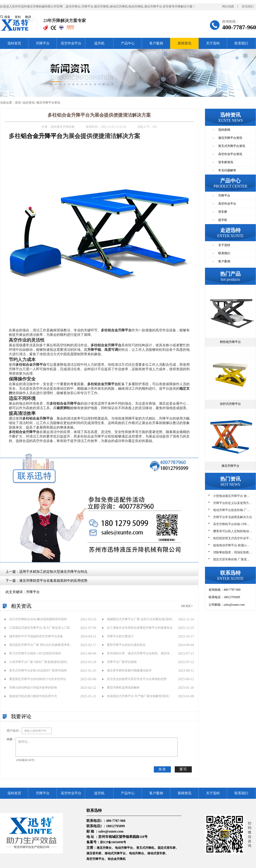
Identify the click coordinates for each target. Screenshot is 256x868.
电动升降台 (137, 853)
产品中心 (128, 43)
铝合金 (30, 136)
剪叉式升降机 (145, 848)
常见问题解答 (227, 170)
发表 (162, 769)
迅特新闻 (224, 130)
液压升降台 (104, 848)
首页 (18, 103)
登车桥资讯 (226, 162)
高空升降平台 (95, 859)
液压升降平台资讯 (48, 103)
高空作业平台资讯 (230, 154)
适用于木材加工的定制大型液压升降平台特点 (53, 572)
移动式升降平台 (115, 853)
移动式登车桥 (156, 853)
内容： (11, 739)
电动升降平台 (124, 848)
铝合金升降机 (117, 859)
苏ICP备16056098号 (113, 842)
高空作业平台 (71, 43)
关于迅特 (213, 43)
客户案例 (156, 43)
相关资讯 (21, 606)
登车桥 (223, 212)
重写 (183, 769)
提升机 (99, 43)
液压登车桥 (94, 853)
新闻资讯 (185, 43)
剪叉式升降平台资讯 (232, 146)
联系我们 (248, 7)
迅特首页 (14, 43)
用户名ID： (14, 731)
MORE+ (187, 606)
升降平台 (43, 43)
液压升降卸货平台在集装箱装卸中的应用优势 (53, 581)
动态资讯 (29, 103)
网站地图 (228, 7)
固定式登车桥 (167, 848)
